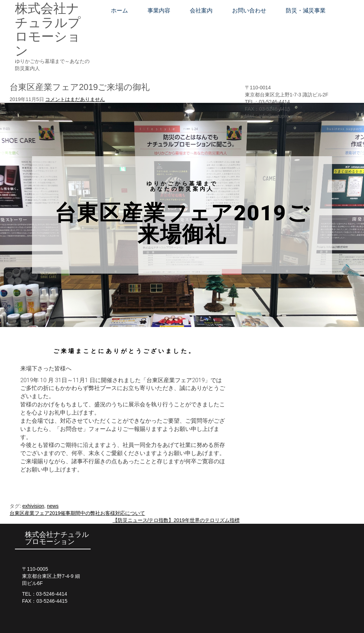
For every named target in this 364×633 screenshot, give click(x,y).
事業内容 (159, 10)
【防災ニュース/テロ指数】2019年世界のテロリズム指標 (176, 520)
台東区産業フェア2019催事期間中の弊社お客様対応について (77, 513)
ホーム (119, 10)
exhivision (33, 506)
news (53, 506)
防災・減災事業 (306, 10)
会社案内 (201, 10)
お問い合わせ (249, 10)
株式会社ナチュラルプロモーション (48, 30)
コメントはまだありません (75, 99)
